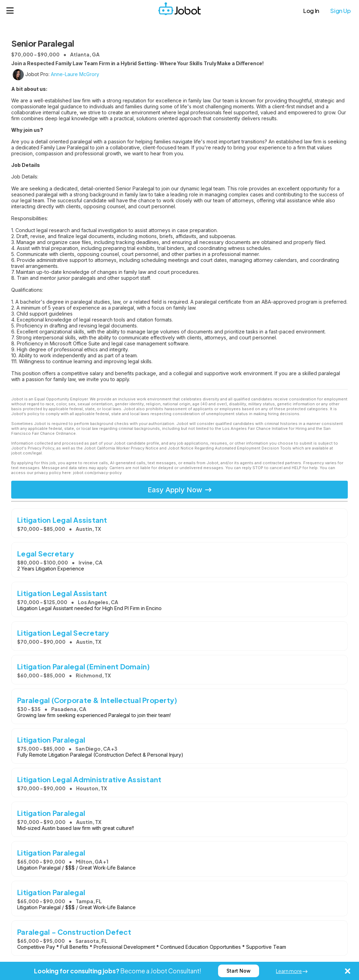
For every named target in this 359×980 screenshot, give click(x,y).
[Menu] (10, 11)
